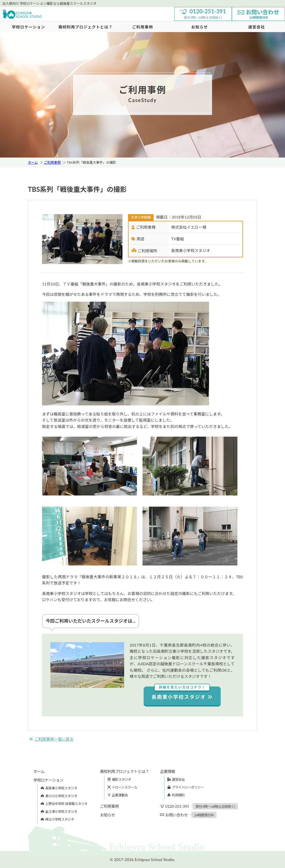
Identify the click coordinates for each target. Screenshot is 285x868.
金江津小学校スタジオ (59, 812)
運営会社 (176, 779)
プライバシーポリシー (186, 787)
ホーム (33, 162)
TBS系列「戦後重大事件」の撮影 (91, 162)
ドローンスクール (122, 787)
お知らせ (200, 27)
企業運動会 (118, 795)
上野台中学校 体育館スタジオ (64, 804)
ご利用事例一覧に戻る (51, 739)
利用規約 (176, 795)
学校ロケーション (29, 27)
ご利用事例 (142, 27)
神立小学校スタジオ (57, 819)
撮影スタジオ (119, 779)
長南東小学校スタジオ (182, 693)
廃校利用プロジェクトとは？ (86, 27)
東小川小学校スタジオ (59, 796)
